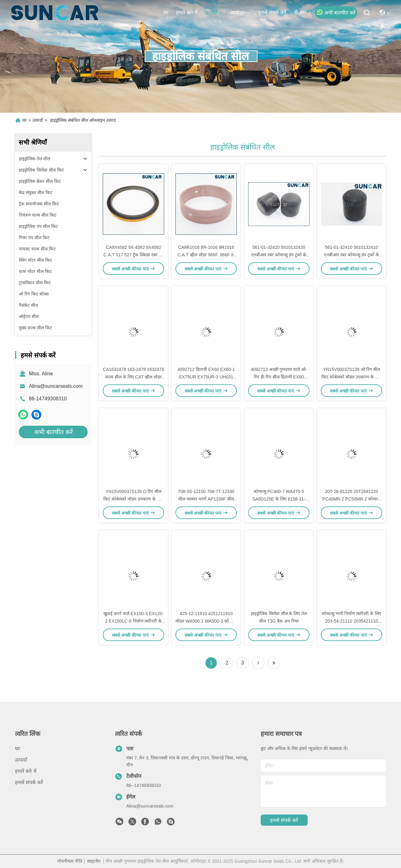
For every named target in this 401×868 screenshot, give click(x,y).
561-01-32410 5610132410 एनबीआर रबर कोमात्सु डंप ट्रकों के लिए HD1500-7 (351, 255)
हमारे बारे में (187, 12)
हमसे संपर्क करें (272, 12)
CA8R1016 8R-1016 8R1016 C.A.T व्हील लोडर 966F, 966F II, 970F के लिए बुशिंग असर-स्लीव (206, 255)
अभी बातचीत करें (336, 12)
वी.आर (300, 12)
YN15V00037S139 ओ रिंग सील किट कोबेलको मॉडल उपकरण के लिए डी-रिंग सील (351, 377)
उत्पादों (214, 13)
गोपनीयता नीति (70, 861)
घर (166, 12)
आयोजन (240, 13)
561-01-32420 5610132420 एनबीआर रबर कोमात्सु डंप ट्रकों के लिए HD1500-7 (279, 255)
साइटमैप (94, 861)
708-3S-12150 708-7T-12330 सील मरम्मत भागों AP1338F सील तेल (206, 499)
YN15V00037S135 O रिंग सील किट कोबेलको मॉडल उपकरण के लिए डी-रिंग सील (133, 499)
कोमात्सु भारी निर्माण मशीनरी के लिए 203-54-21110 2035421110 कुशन (351, 621)
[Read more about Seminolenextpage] (258, 663)
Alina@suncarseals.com (56, 386)
